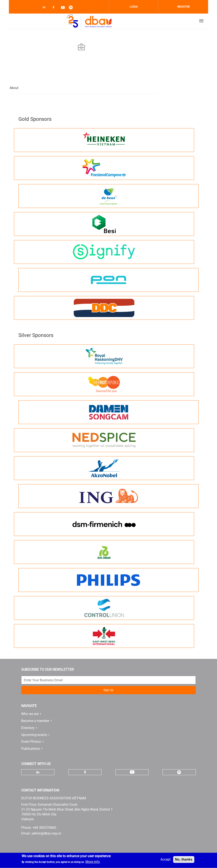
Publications (31, 749)
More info (93, 863)
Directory (28, 728)
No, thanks (184, 860)
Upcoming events (34, 735)
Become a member (35, 721)
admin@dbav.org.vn (46, 833)
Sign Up (108, 690)
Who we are (30, 714)
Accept (166, 860)
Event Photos (31, 742)
